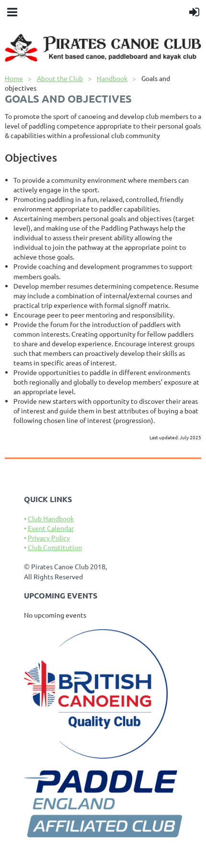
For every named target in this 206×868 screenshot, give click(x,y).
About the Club (60, 78)
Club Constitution (55, 547)
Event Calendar (51, 528)
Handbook (112, 78)
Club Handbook (51, 518)
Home (14, 78)
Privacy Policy (49, 538)
